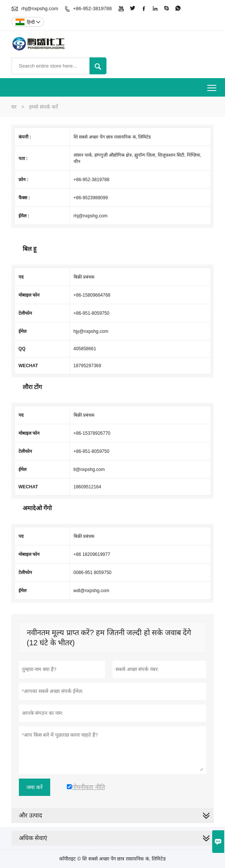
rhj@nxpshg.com (40, 8)
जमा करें (35, 787)
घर (14, 107)
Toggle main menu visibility (212, 85)
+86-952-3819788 (92, 8)
